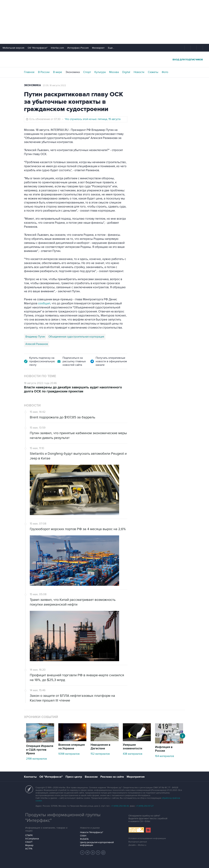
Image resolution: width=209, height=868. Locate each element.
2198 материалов (36, 759)
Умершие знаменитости (133, 747)
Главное (29, 72)
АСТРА (29, 849)
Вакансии (91, 777)
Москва (114, 72)
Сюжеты (153, 72)
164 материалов (165, 756)
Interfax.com (57, 48)
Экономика (73, 72)
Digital (126, 72)
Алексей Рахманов (37, 344)
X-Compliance (32, 839)
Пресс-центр (74, 777)
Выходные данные (138, 842)
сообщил (44, 303)
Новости (139, 72)
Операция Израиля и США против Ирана (40, 750)
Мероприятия (136, 777)
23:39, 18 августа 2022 (54, 85)
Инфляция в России (164, 749)
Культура (100, 72)
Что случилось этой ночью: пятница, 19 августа (93, 119)
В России (44, 72)
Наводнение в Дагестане (100, 747)
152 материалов (100, 754)
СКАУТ (29, 842)
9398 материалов (69, 754)
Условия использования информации (147, 838)
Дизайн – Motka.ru (137, 845)
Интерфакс (105, 59)
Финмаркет (98, 48)
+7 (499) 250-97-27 (145, 806)
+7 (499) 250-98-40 (120, 806)
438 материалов (133, 754)
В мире (58, 72)
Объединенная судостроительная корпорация (76, 337)
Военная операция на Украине (72, 747)
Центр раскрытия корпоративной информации (97, 844)
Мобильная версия (13, 48)
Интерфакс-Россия (78, 48)
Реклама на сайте (112, 777)
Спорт (87, 72)
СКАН (83, 836)
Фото (165, 72)
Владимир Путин (35, 337)
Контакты (30, 777)
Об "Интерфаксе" (38, 48)
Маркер (29, 845)
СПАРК (29, 835)
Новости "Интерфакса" (92, 832)
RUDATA (84, 839)
